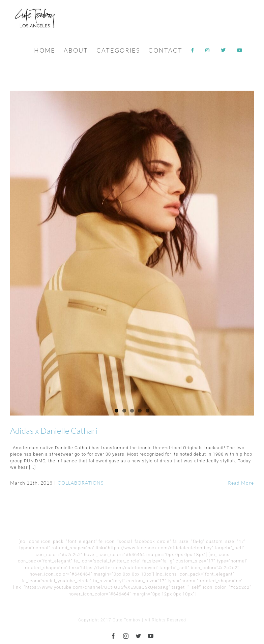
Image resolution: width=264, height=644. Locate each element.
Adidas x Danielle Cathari (54, 431)
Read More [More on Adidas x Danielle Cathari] (241, 483)
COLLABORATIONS (81, 483)
